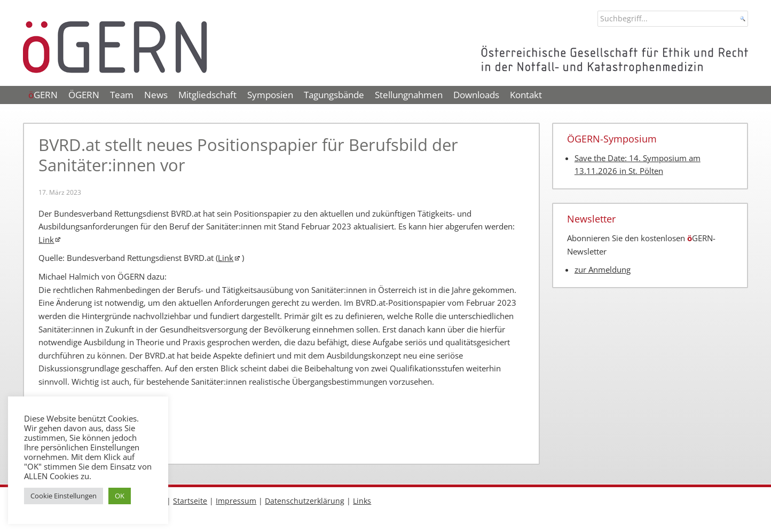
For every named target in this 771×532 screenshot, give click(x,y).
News (156, 95)
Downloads (476, 95)
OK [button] (120, 496)
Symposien (270, 95)
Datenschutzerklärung (305, 501)
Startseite (190, 501)
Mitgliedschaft (207, 95)
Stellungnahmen (409, 95)
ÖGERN (84, 95)
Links (362, 501)
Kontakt (526, 95)
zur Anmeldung (603, 270)
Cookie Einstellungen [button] (64, 496)
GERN (43, 95)
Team (122, 95)
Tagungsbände (334, 95)
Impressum (236, 501)
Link (46, 240)
